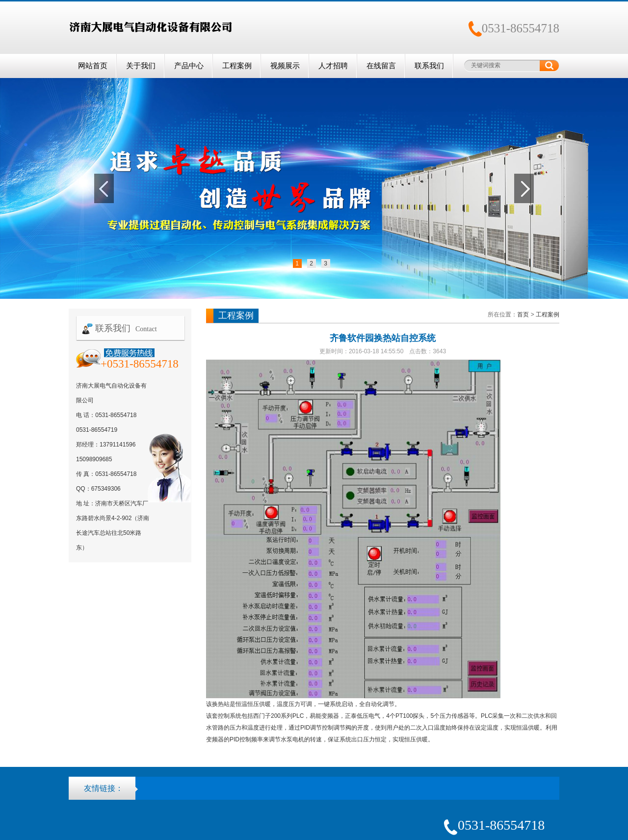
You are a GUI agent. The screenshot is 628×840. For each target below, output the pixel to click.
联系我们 (429, 66)
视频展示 (285, 66)
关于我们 (141, 66)
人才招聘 (333, 66)
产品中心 (189, 66)
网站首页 (93, 66)
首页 (523, 315)
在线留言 (381, 66)
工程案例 (237, 66)
